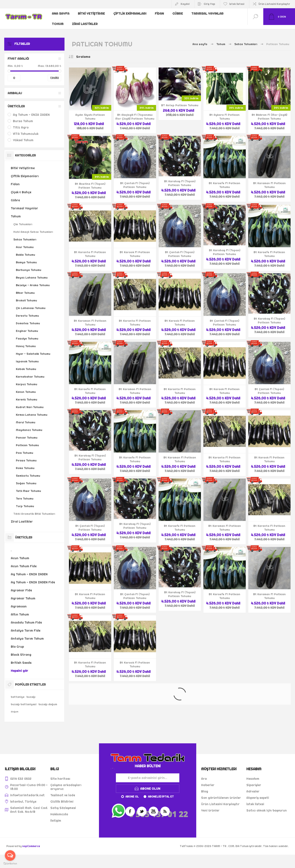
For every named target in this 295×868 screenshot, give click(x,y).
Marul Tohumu (26, 418)
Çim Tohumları (23, 220)
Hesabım (253, 775)
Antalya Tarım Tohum (27, 635)
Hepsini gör (19, 667)
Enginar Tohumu (27, 327)
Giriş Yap (209, 4)
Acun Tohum (20, 554)
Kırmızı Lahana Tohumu (32, 411)
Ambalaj (15, 89)
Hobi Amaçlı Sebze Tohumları (33, 228)
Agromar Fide (21, 586)
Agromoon (19, 602)
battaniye (18, 693)
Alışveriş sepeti (258, 794)
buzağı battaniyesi (24, 700)
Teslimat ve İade (63, 791)
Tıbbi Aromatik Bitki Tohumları (34, 510)
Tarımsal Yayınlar (209, 13)
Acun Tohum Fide (24, 562)
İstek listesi (255, 800)
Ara (204, 775)
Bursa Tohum (23, 117)
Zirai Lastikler (85, 20)
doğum (15, 708)
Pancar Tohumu (27, 433)
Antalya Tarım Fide (26, 627)
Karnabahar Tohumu (30, 373)
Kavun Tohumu (26, 388)
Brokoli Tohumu (26, 296)
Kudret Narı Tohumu (30, 403)
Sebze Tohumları (25, 235)
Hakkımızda (59, 810)
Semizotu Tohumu (28, 472)
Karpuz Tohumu (27, 380)
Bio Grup (17, 643)
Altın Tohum (20, 610)
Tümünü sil (54, 40)
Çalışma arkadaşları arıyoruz (66, 783)
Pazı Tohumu (25, 449)
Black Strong (21, 651)
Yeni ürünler (210, 806)
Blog (205, 787)
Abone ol (132, 793)
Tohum (58, 20)
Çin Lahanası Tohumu (31, 304)
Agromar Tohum (23, 594)
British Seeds (21, 659)
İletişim (56, 817)
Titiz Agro (21, 123)
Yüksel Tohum (23, 136)
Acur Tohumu (25, 243)
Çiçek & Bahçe (21, 188)
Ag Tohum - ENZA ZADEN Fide (33, 578)
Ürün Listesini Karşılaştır (274, 4)
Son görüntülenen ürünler (221, 794)
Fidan (160, 13)
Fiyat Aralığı (18, 55)
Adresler (253, 787)
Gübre (179, 13)
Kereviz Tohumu (27, 395)
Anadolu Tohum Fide (26, 618)
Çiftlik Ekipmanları (130, 13)
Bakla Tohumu (25, 251)
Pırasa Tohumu (26, 456)
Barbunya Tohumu (29, 266)
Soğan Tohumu (26, 479)
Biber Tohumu (25, 289)
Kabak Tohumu (26, 365)
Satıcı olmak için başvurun (267, 806)
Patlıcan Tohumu (27, 441)
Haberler (208, 781)
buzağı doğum (48, 700)
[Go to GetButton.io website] (10, 864)
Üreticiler (16, 102)
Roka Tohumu (25, 464)
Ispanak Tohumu (27, 357)
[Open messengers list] (10, 856)
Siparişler (254, 781)
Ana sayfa (61, 13)
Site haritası (60, 775)
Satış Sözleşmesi (63, 804)
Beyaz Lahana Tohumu (32, 273)
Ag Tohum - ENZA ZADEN (31, 111)
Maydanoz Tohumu (29, 426)
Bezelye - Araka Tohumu (33, 281)
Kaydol (185, 4)
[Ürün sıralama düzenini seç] (92, 53)
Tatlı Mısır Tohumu (28, 487)
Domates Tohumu (28, 319)
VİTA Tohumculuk (26, 130)
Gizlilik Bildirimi (62, 798)
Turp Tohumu (25, 502)
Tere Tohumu (25, 494)
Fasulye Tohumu (27, 334)
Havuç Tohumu (26, 342)
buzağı (31, 693)
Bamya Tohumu (26, 258)
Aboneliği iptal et (161, 793)
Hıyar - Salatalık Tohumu (33, 350)
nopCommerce (31, 842)
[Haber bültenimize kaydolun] (148, 774)
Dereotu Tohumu (27, 312)
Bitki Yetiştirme (92, 13)
